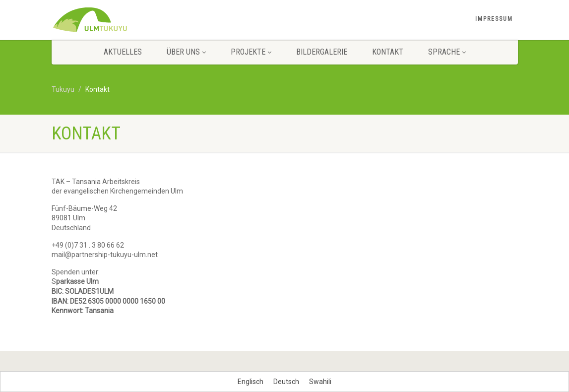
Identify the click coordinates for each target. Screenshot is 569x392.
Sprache (447, 52)
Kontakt (388, 52)
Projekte (251, 52)
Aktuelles (123, 52)
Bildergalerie (322, 52)
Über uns (186, 52)
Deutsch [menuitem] (286, 382)
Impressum (494, 19)
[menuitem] (251, 382)
